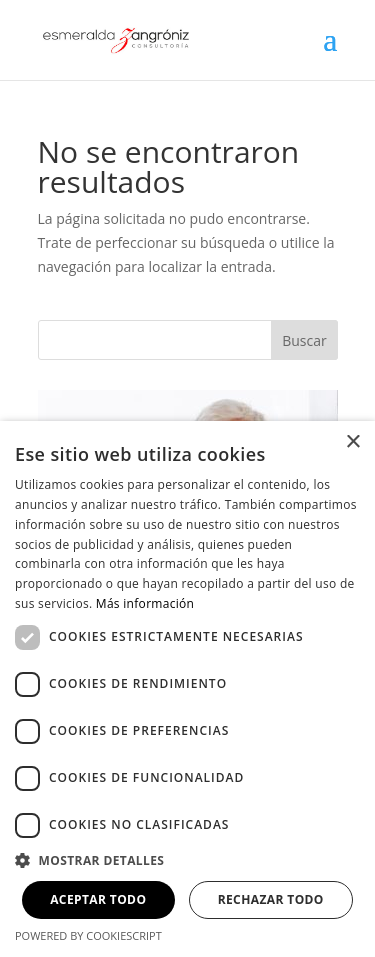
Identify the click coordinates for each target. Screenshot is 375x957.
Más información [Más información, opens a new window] (145, 603)
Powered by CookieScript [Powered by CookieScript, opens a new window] (88, 935)
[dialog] (187, 689)
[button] (187, 861)
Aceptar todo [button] (98, 899)
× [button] (352, 442)
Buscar (304, 340)
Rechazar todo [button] (271, 899)
